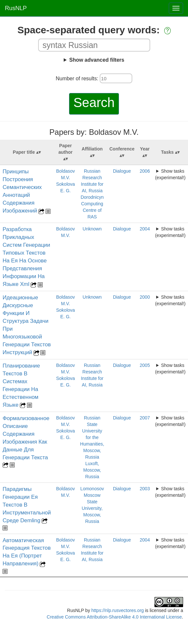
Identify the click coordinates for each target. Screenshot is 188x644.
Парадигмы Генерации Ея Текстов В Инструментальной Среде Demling (27, 505)
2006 (145, 171)
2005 (145, 365)
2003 (145, 489)
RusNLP (16, 8)
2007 (145, 418)
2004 (145, 229)
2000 (145, 297)
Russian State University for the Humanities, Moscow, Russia (92, 437)
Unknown (92, 229)
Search (94, 102)
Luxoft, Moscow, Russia (92, 470)
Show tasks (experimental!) (170, 174)
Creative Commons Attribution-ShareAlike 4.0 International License (114, 617)
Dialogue (122, 171)
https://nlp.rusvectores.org (117, 610)
